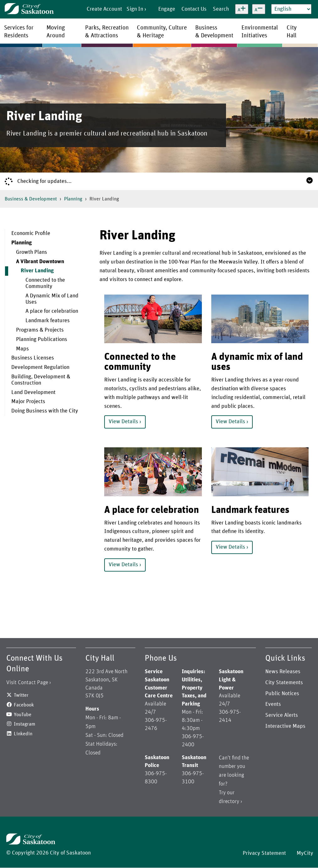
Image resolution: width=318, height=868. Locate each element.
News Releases (283, 672)
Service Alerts (282, 715)
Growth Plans (32, 252)
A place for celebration (52, 311)
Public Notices (282, 694)
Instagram (24, 724)
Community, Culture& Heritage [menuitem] (162, 32)
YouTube (23, 715)
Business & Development (31, 199)
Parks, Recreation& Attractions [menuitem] (107, 32)
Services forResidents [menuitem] (19, 32)
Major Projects (28, 402)
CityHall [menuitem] (292, 32)
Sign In (135, 9)
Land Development (33, 392)
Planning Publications (42, 339)
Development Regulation (40, 367)
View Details (123, 422)
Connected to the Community (45, 283)
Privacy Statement (264, 853)
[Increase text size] (242, 9)
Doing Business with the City (45, 411)
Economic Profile (31, 233)
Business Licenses (33, 358)
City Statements (284, 683)
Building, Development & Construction (41, 380)
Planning (73, 199)
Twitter (21, 695)
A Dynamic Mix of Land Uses (52, 299)
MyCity (305, 853)
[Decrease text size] (259, 9)
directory (229, 801)
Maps (22, 349)
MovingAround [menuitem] (56, 32)
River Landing (37, 271)
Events (273, 704)
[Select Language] (291, 9)
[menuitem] (48, 234)
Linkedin (23, 734)
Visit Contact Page (27, 683)
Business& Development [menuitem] (214, 32)
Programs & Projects (40, 330)
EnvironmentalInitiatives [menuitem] (260, 32)
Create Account (104, 9)
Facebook (24, 705)
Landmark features (48, 321)
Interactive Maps (285, 726)
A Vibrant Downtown (40, 262)
